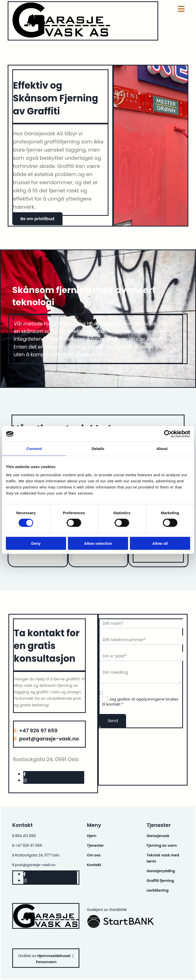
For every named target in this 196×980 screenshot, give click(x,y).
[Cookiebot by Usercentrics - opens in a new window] (168, 434)
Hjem (92, 836)
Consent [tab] (34, 449)
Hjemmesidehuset (54, 956)
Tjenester (95, 845)
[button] (37, 219)
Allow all (160, 543)
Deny (36, 543)
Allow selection (98, 543)
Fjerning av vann (162, 845)
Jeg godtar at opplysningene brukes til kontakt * (140, 702)
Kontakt (94, 865)
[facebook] (24, 774)
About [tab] (162, 449)
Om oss (94, 855)
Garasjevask (158, 836)
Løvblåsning (157, 890)
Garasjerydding (161, 871)
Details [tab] (98, 449)
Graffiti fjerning (160, 881)
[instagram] (25, 781)
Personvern (46, 962)
